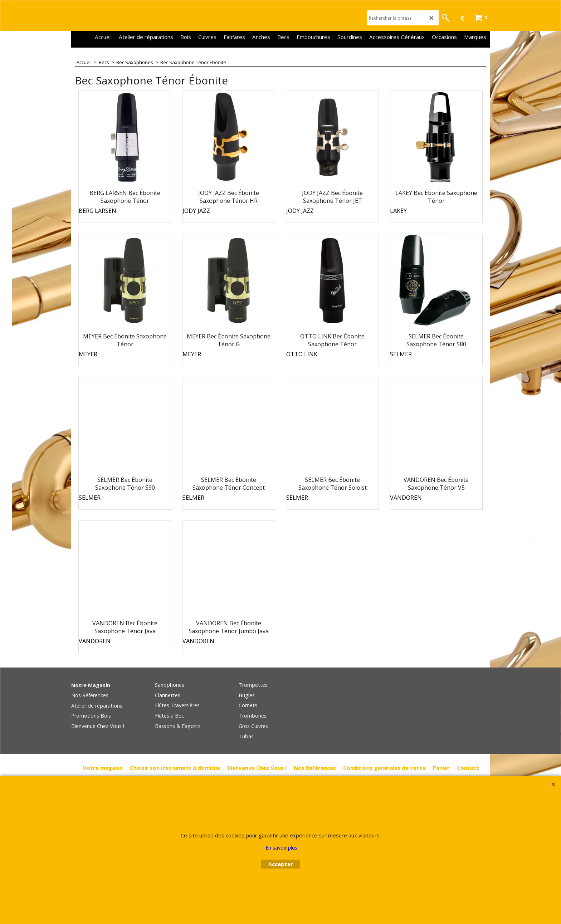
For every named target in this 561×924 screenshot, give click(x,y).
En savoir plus (281, 848)
